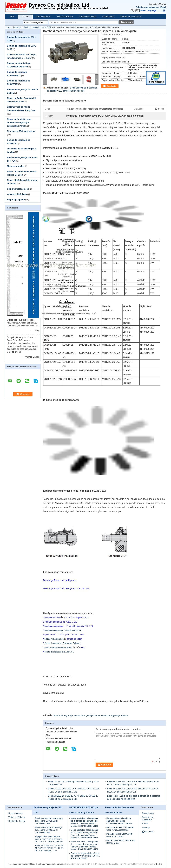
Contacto (111, 86)
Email (163, 7)
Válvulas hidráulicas (17, 194)
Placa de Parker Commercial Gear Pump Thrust (119, 835)
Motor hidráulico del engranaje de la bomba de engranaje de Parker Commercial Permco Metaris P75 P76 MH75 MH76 (85, 834)
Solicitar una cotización (147, 7)
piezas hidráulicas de (54, 639)
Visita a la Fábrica (65, 17)
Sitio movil (148, 832)
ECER (159, 864)
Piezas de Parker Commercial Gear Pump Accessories (120, 829)
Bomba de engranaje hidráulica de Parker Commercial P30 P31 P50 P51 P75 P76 (85, 856)
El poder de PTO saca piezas (21, 131)
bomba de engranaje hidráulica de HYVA (63, 630)
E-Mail (145, 824)
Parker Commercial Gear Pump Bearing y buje (121, 842)
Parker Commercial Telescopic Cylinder (62, 643)
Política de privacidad (19, 864)
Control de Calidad (88, 17)
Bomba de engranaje (63, 715)
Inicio (12, 17)
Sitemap (146, 828)
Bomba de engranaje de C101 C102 (37, 27)
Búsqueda (128, 22)
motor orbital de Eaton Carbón (58, 648)
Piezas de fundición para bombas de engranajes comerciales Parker (19, 123)
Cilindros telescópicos (18, 189)
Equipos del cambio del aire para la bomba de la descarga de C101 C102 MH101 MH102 (49, 839)
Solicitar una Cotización (148, 818)
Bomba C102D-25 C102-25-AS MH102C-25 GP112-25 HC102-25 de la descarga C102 (49, 848)
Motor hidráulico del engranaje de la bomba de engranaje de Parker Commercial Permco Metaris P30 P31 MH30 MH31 (85, 822)
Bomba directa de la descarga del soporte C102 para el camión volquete (49, 830)
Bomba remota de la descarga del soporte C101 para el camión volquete (49, 821)
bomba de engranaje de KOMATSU (59, 652)
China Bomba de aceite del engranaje (47, 864)
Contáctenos (108, 17)
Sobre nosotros (43, 17)
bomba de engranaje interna (87, 715)
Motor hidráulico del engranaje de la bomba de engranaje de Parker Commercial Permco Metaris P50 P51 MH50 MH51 (85, 845)
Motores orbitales (16, 166)
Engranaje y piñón (16, 200)
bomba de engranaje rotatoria (115, 715)
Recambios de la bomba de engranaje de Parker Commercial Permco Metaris (119, 821)
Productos (25, 17)
